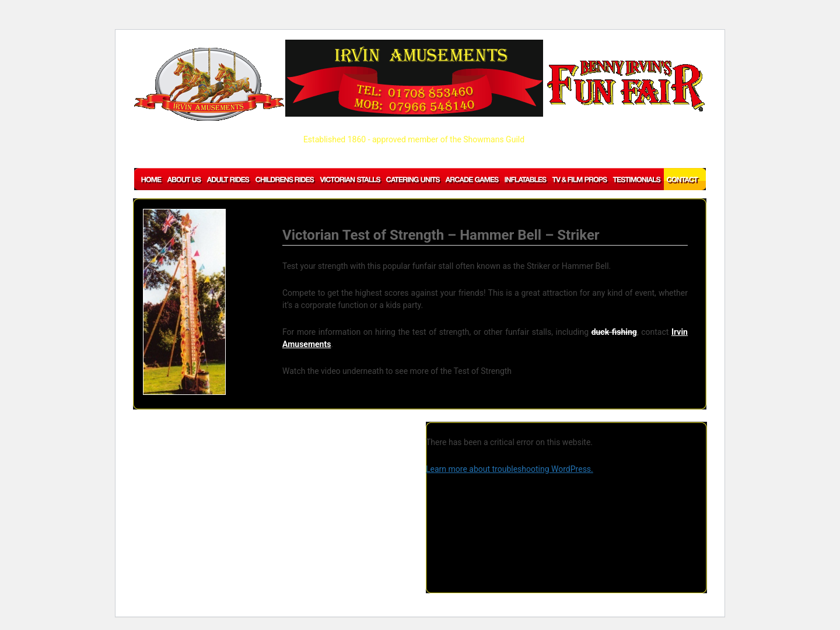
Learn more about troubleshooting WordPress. (510, 469)
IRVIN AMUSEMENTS (209, 84)
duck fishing (614, 332)
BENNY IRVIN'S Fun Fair (626, 86)
